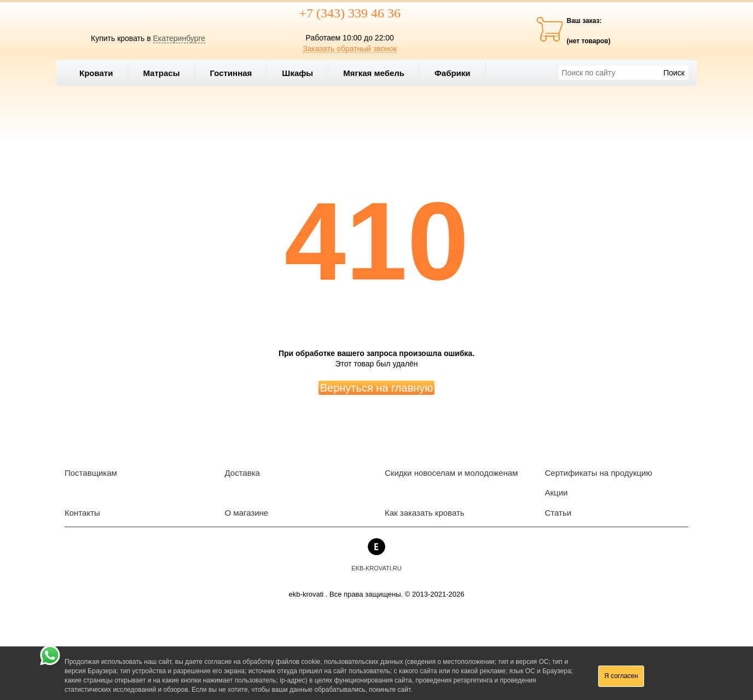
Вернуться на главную (377, 388)
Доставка (242, 473)
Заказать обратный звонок (350, 49)
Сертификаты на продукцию (599, 473)
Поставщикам (91, 473)
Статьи (558, 513)
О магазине (247, 513)
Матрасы (161, 73)
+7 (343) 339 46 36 (350, 13)
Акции (557, 492)
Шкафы (297, 73)
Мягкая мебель (378, 73)
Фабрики (457, 73)
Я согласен (621, 676)
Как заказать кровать (425, 513)
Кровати (101, 73)
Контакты (82, 513)
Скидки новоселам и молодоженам (451, 473)
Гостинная (235, 73)
